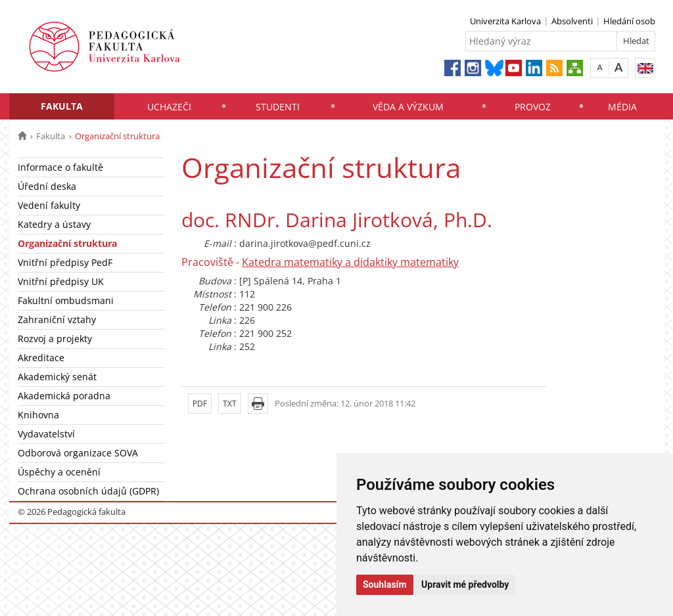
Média (622, 107)
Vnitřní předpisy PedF (65, 262)
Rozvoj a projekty (55, 339)
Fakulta (62, 106)
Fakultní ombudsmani (66, 300)
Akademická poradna (64, 396)
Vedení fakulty (49, 205)
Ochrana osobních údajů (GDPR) (88, 491)
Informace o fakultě (60, 167)
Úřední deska (47, 186)
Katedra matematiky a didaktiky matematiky (350, 262)
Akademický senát (57, 377)
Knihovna (38, 415)
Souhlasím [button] (385, 584)
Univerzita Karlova (505, 21)
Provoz (533, 107)
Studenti (278, 107)
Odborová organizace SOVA (78, 453)
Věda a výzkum (408, 107)
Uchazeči (169, 107)
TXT (230, 404)
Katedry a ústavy (54, 224)
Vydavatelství (46, 434)
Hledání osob (629, 21)
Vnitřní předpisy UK (61, 281)
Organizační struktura (67, 243)
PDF (200, 404)
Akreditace (41, 358)
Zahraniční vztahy (57, 319)
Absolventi (572, 21)
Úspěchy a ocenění (59, 472)
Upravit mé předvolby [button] (465, 584)
